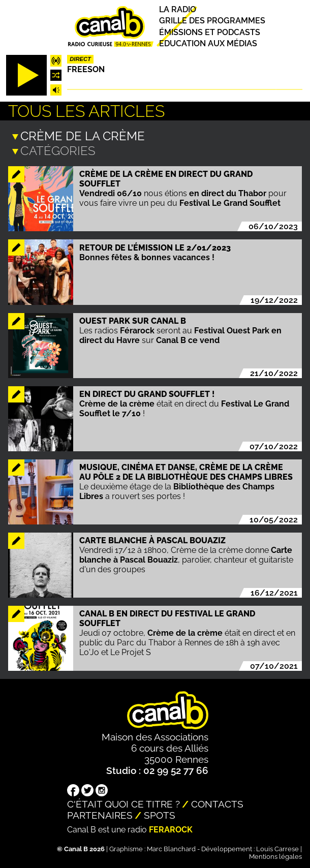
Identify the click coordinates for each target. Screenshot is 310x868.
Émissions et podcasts (210, 32)
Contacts (217, 803)
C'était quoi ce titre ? (123, 803)
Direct (80, 59)
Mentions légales (275, 856)
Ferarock (171, 829)
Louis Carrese (277, 848)
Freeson (86, 69)
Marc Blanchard (171, 848)
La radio (178, 9)
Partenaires (100, 814)
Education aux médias (208, 43)
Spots (160, 814)
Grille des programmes (212, 21)
